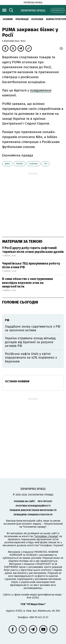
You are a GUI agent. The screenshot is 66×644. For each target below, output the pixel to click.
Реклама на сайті (24, 501)
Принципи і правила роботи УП (33, 515)
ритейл (20, 164)
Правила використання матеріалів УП (33, 510)
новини (8, 19)
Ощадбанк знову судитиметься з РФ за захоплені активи (33, 328)
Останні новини (17, 381)
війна (7, 164)
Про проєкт (45, 501)
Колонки (37, 19)
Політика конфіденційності (33, 506)
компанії (34, 164)
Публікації (22, 19)
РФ (45, 164)
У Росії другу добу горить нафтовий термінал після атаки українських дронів (33, 250)
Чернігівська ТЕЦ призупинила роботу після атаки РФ (31, 265)
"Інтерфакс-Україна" (46, 536)
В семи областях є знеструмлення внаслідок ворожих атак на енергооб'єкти (27, 283)
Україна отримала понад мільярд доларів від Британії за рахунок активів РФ (30, 342)
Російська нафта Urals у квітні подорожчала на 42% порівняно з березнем (31, 358)
